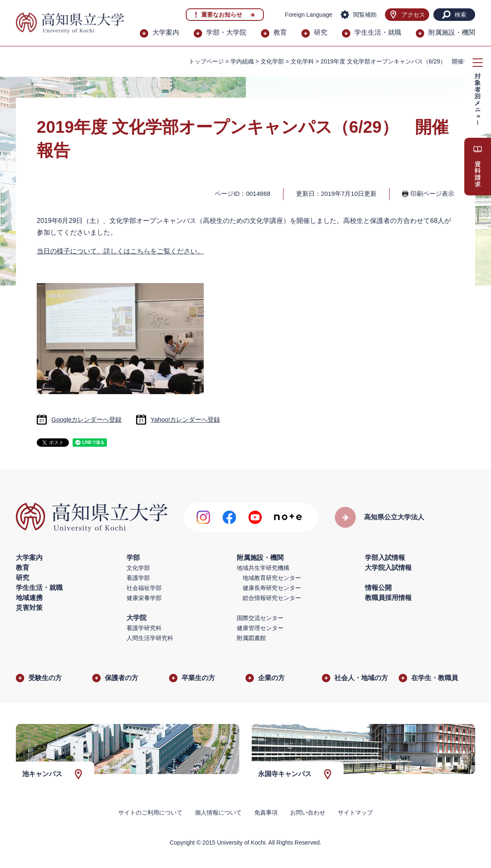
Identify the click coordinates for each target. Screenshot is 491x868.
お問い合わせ (308, 812)
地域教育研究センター (272, 578)
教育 (280, 32)
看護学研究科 (144, 628)
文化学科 (302, 61)
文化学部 (138, 568)
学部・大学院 (226, 32)
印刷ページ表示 (432, 194)
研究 (321, 32)
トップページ (206, 61)
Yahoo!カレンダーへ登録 (185, 419)
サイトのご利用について (150, 812)
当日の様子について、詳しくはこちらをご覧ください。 (120, 251)
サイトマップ (355, 812)
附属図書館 (251, 638)
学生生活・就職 (378, 32)
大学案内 (166, 32)
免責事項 (266, 812)
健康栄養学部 (144, 598)
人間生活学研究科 (150, 638)
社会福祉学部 (144, 588)
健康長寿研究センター (272, 588)
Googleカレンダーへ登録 (86, 419)
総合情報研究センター (272, 598)
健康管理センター (260, 628)
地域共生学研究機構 (263, 568)
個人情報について (218, 812)
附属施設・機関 (452, 32)
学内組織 (242, 61)
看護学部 (138, 578)
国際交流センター (260, 618)
